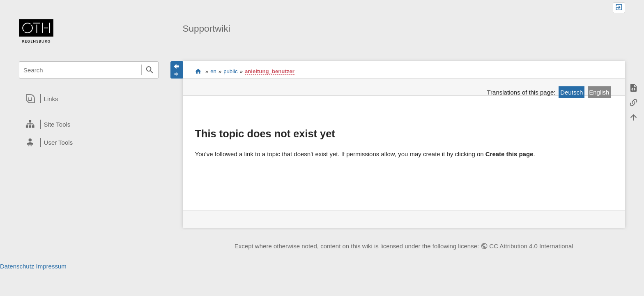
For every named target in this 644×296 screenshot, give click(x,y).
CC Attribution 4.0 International (531, 246)
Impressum (51, 266)
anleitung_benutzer (270, 71)
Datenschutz (17, 266)
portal (198, 71)
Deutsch (572, 92)
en (213, 71)
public (230, 71)
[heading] (89, 99)
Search (150, 70)
